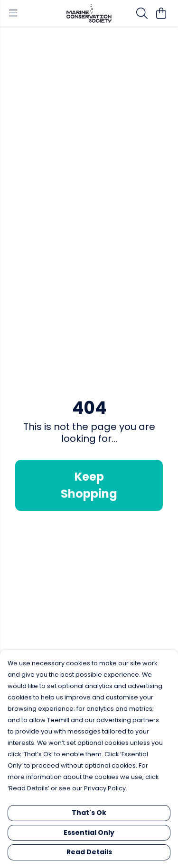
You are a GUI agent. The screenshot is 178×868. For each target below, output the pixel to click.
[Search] (142, 13)
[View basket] (161, 13)
